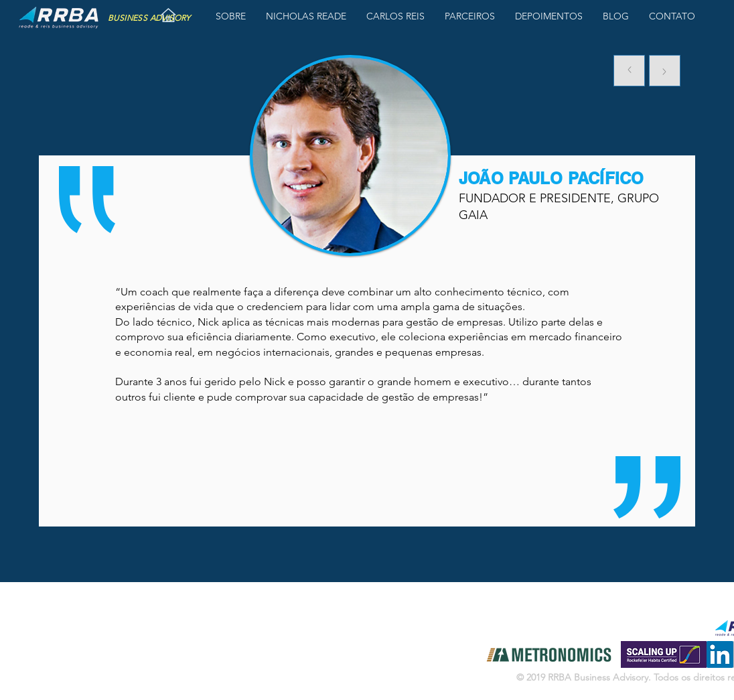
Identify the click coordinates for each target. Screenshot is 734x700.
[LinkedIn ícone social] (720, 654)
